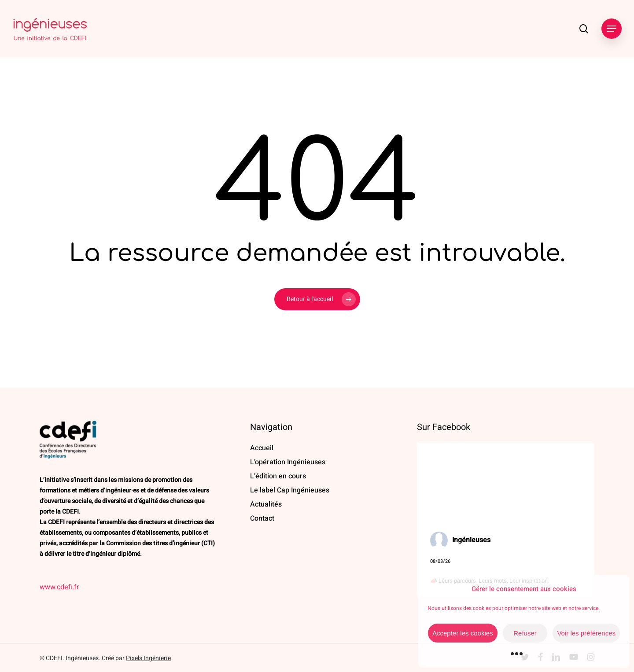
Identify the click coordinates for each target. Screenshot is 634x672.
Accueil (262, 448)
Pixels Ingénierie (148, 658)
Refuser (525, 633)
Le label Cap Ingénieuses (290, 490)
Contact (262, 518)
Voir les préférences (586, 633)
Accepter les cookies (463, 633)
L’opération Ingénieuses (288, 462)
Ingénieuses (471, 540)
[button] (612, 29)
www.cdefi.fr (59, 587)
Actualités (266, 504)
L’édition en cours (278, 476)
